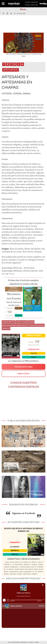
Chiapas (31, 322)
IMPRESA (15, 551)
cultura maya (21, 322)
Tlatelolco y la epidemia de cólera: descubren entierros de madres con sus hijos (24, 466)
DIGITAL (15, 554)
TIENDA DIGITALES (31, 5)
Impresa (19, 308)
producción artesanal (27, 325)
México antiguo (11, 70)
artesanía (41, 325)
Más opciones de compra (24, 367)
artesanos (6, 329)
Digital (19, 315)
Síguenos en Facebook (24, 513)
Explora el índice (24, 374)
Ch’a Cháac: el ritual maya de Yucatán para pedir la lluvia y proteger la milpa (23, 440)
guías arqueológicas (10, 325)
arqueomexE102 (9, 322)
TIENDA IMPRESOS (31, 3)
